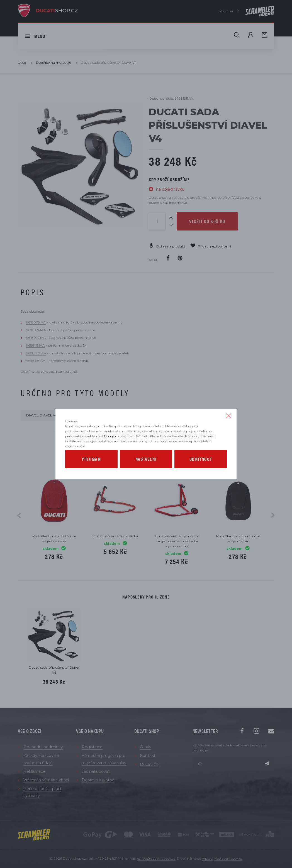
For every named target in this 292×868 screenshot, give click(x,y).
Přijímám (92, 463)
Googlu (110, 440)
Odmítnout (201, 463)
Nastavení (146, 463)
